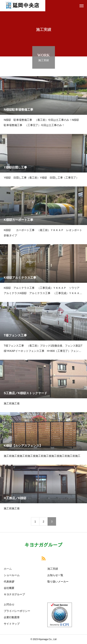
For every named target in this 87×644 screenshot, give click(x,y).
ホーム (8, 569)
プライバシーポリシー (17, 611)
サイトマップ (12, 624)
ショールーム (12, 575)
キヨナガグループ (14, 594)
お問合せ (9, 604)
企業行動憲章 (12, 617)
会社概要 (9, 588)
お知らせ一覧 (55, 575)
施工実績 (53, 569)
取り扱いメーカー (58, 582)
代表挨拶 (9, 582)
